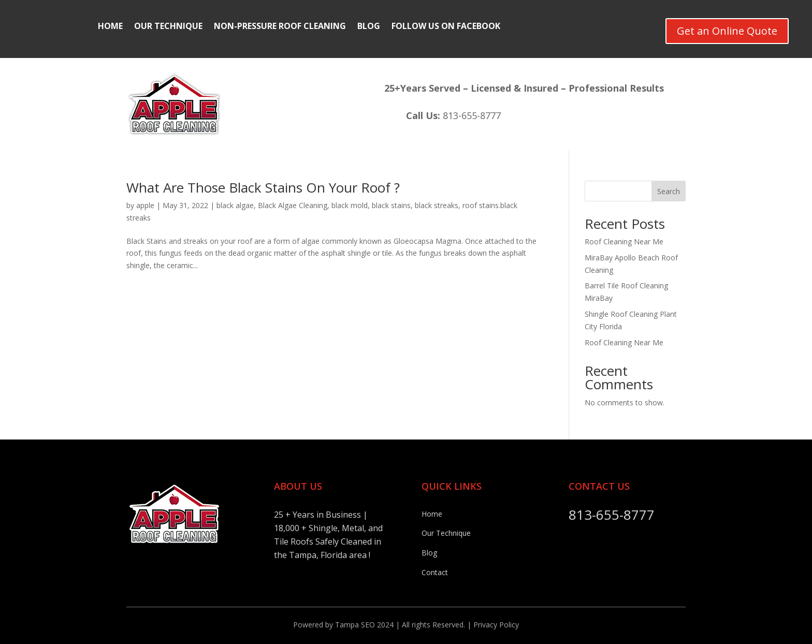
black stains (391, 205)
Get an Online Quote (727, 31)
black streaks (437, 205)
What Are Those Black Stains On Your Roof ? (263, 187)
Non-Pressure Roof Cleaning (280, 27)
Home (110, 27)
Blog (369, 27)
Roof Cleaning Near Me (624, 242)
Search (669, 191)
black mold (350, 205)
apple (145, 205)
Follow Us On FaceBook (446, 27)
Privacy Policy (496, 625)
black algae (235, 205)
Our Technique (168, 27)
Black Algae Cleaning (293, 205)
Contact (435, 572)
